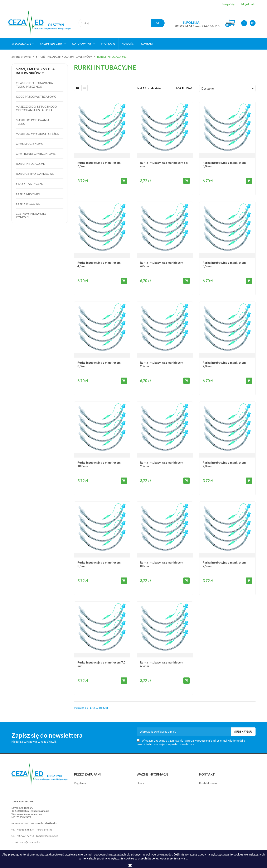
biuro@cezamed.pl (30, 842)
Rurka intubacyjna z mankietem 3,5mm (224, 264)
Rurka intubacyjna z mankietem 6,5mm (162, 664)
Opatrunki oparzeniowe (36, 154)
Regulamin (80, 783)
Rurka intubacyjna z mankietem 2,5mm (162, 364)
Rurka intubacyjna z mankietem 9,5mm (162, 464)
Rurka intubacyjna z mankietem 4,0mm (162, 264)
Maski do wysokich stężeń (38, 134)
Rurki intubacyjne (31, 164)
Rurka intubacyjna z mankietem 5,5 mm (164, 164)
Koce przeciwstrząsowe (36, 97)
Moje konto (248, 4)
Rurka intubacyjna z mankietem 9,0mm (224, 464)
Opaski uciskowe (30, 144)
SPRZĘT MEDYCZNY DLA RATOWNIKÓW (35, 71)
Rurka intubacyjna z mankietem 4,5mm (99, 264)
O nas (140, 783)
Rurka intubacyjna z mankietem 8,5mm (99, 564)
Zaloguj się (228, 4)
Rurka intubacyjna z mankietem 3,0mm (99, 364)
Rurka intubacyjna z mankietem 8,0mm (162, 564)
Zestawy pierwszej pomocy (31, 215)
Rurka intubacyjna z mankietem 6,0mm (99, 164)
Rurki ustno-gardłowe (35, 174)
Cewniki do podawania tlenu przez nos (34, 85)
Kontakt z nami (208, 783)
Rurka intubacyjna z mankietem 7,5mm (224, 564)
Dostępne (228, 89)
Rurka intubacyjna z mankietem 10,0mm (99, 464)
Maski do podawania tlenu (33, 122)
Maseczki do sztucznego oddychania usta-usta (36, 108)
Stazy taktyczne (30, 184)
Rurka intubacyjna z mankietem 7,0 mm (101, 664)
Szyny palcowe (28, 204)
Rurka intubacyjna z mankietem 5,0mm (224, 164)
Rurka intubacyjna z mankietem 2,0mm (224, 364)
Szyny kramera (28, 194)
